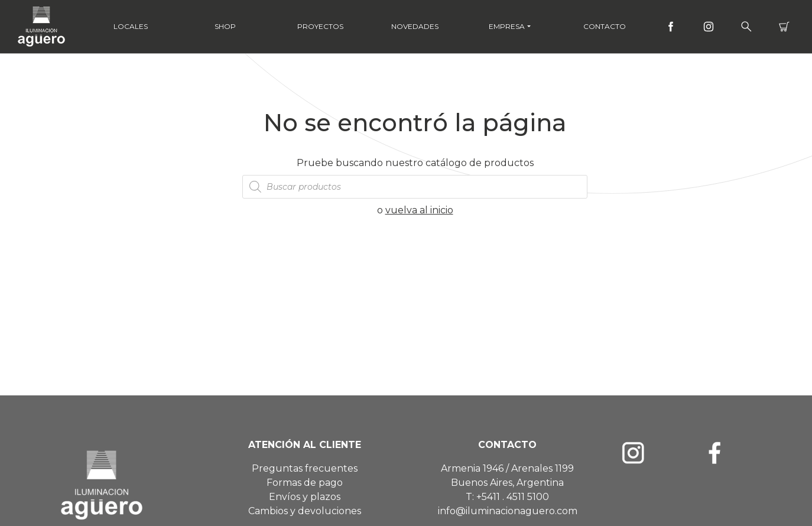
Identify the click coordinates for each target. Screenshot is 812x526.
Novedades (415, 26)
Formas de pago (305, 483)
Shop (225, 26)
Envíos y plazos (305, 497)
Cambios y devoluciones (305, 511)
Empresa (507, 26)
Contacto (605, 26)
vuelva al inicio (419, 210)
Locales (131, 26)
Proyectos (320, 26)
